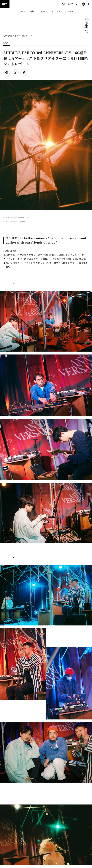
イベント (56, 11)
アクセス (69, 11)
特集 (32, 11)
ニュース (43, 11)
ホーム (22, 11)
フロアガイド (73, 4)
